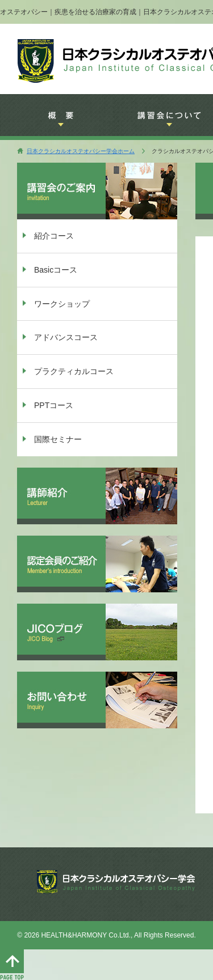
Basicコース (56, 270)
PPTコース (54, 405)
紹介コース (54, 236)
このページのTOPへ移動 (12, 965)
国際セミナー (58, 439)
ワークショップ (62, 304)
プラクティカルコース (74, 371)
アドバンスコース (66, 337)
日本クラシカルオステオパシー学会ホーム (81, 151)
